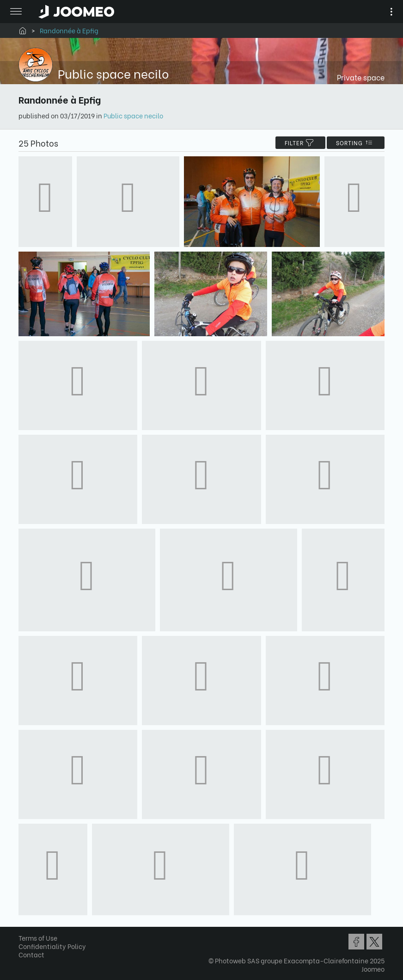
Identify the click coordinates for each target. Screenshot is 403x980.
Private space (361, 77)
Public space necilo (133, 115)
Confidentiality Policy (52, 946)
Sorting (356, 143)
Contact (31, 954)
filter (300, 143)
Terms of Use (38, 938)
